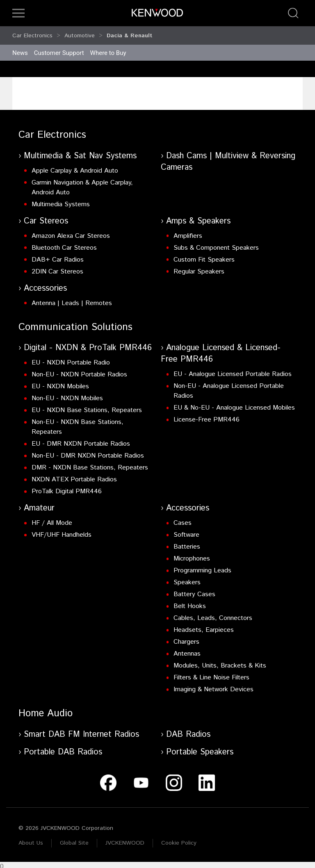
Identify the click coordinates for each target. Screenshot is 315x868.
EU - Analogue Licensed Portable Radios (233, 370)
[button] (18, 13)
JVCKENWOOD (125, 839)
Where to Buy (108, 49)
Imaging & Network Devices (213, 686)
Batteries (187, 543)
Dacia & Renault (129, 34)
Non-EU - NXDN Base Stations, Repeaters (78, 423)
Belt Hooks (190, 603)
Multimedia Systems (61, 201)
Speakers (187, 579)
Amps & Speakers (198, 218)
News (20, 49)
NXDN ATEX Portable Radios (74, 476)
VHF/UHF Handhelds (62, 531)
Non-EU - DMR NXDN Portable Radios (88, 452)
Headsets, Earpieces (204, 626)
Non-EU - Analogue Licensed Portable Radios (229, 387)
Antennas (187, 650)
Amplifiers (188, 232)
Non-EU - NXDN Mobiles (67, 395)
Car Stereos (46, 218)
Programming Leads (202, 567)
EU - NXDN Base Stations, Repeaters (87, 407)
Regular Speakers (199, 268)
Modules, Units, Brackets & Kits (220, 662)
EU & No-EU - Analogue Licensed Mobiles (234, 404)
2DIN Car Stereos (57, 268)
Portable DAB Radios (63, 748)
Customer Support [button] (59, 49)
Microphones (192, 555)
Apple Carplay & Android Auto (75, 167)
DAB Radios (188, 731)
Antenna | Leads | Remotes (72, 300)
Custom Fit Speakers (204, 256)
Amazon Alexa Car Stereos (71, 232)
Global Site (74, 839)
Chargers (186, 638)
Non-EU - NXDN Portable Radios (79, 371)
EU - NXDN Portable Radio (71, 359)
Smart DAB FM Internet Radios (81, 731)
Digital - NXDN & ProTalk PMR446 (88, 344)
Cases (183, 519)
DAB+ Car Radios (58, 256)
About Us (31, 839)
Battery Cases (194, 591)
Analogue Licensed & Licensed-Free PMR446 (221, 350)
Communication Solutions (75, 324)
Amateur (39, 505)
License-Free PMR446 (207, 416)
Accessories (45, 285)
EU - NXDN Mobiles (60, 383)
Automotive (80, 34)
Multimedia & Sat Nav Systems (80, 152)
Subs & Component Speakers (216, 244)
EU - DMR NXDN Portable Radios (81, 440)
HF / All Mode (52, 519)
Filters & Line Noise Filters (211, 674)
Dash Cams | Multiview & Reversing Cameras (228, 158)
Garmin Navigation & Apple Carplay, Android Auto (82, 184)
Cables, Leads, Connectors (213, 614)
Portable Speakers (200, 748)
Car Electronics (32, 34)
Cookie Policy (179, 839)
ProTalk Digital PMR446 (67, 488)
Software (186, 531)
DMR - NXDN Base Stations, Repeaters (90, 464)
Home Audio (46, 710)
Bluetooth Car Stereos (64, 244)
